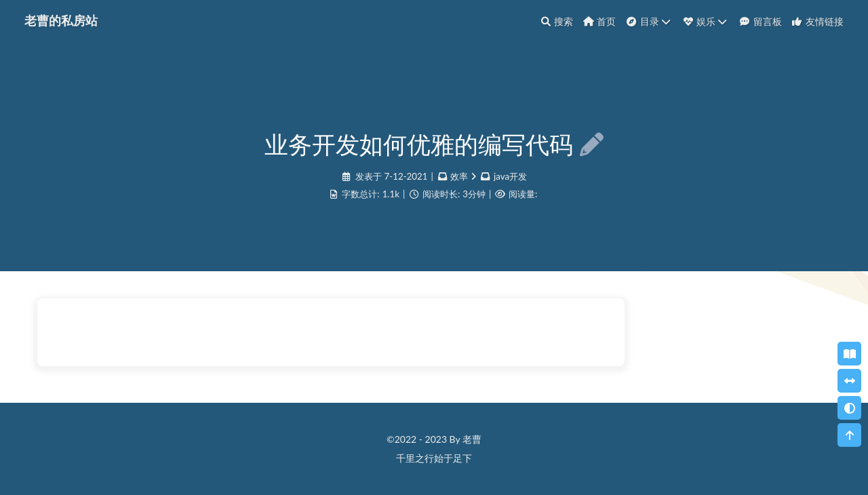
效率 (459, 176)
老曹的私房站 (61, 20)
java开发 (510, 176)
